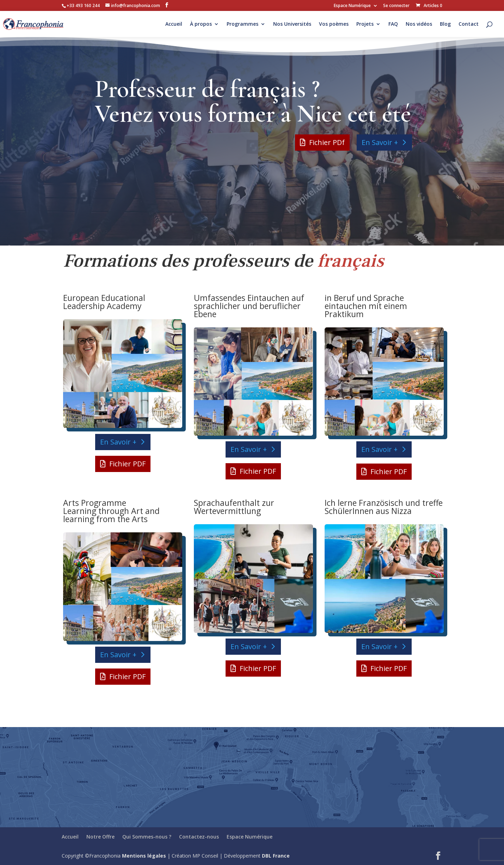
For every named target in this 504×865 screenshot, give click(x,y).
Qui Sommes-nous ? (147, 837)
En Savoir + (380, 142)
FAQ (393, 24)
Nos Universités (292, 24)
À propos (201, 24)
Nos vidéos (419, 24)
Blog (445, 24)
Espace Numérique (352, 6)
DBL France (276, 856)
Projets (365, 24)
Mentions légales (144, 856)
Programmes (242, 24)
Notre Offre (100, 837)
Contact (469, 24)
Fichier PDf (327, 142)
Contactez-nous (199, 837)
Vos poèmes (334, 24)
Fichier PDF (127, 464)
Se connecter (396, 6)
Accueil (174, 24)
